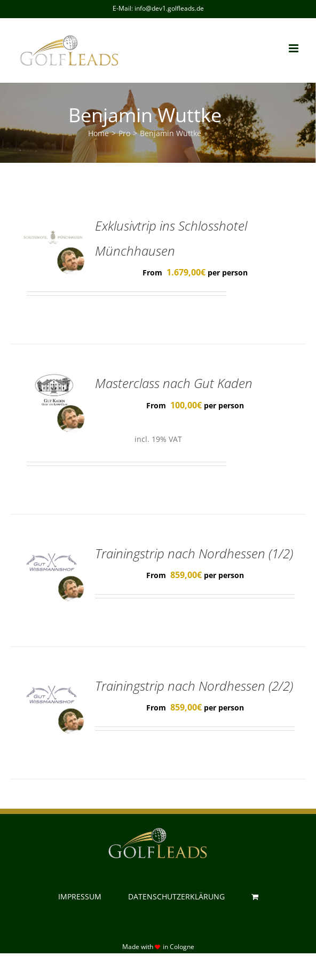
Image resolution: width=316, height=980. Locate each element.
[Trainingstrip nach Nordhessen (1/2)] (53, 549)
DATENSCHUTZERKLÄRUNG (176, 896)
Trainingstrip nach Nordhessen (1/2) (194, 554)
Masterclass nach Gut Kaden (174, 383)
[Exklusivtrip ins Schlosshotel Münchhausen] (53, 222)
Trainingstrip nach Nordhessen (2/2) (194, 686)
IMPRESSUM (80, 896)
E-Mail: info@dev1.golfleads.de (158, 8)
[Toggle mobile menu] (294, 48)
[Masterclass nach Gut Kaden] (53, 379)
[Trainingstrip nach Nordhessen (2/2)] (53, 682)
